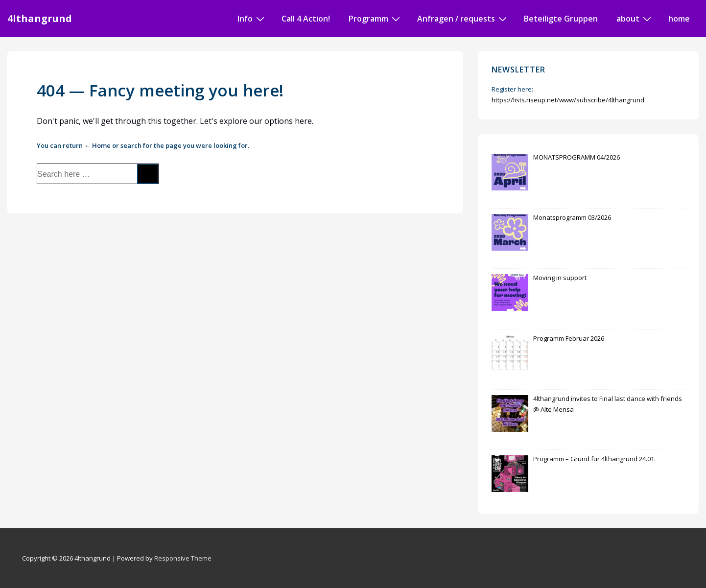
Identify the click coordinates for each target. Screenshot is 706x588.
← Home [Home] (97, 145)
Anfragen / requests (463, 18)
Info (252, 18)
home (679, 19)
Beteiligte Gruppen (561, 19)
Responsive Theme (183, 558)
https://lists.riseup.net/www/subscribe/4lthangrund (568, 100)
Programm (376, 18)
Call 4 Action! (306, 19)
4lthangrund (40, 18)
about (635, 18)
